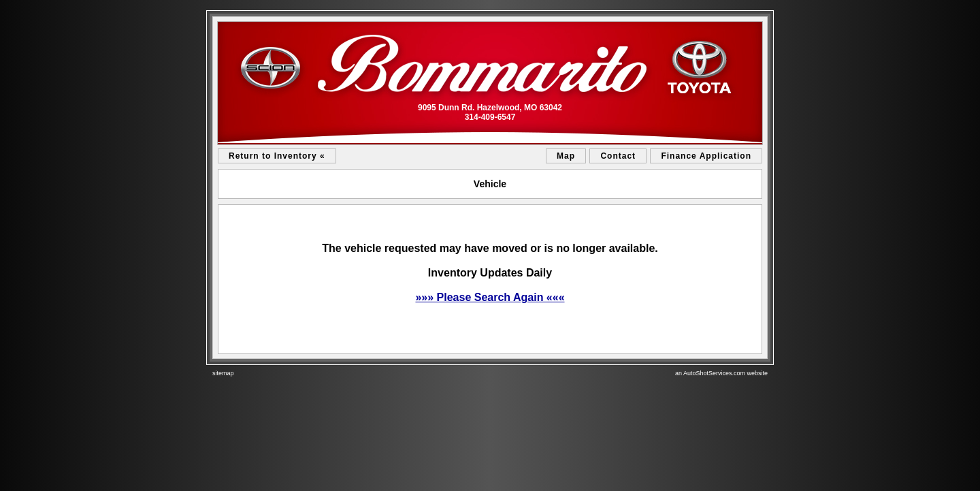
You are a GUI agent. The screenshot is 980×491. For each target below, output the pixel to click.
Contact (618, 156)
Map (566, 156)
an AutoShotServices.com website (721, 373)
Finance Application (706, 156)
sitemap (223, 373)
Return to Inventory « (277, 156)
